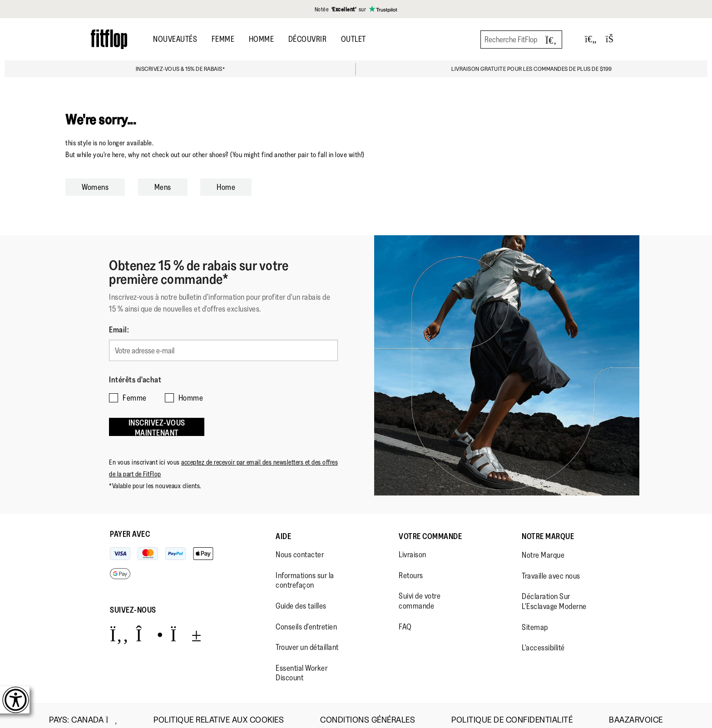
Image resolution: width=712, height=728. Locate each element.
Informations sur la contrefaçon (305, 571)
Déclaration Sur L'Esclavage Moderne (554, 593)
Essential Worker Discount (302, 664)
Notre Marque (548, 527)
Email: (119, 330)
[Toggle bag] (613, 39)
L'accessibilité (543, 639)
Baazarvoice (636, 711)
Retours (411, 566)
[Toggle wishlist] (591, 39)
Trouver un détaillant (307, 638)
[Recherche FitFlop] (521, 40)
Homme (262, 39)
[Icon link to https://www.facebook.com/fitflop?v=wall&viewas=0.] (119, 626)
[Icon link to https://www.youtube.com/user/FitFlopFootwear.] (186, 626)
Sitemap (535, 618)
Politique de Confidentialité (512, 711)
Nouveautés (175, 39)
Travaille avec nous (551, 567)
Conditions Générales (368, 711)
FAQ (405, 618)
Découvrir (308, 39)
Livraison (413, 545)
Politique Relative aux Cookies (219, 711)
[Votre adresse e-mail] (223, 349)
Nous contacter (300, 545)
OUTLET (354, 39)
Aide (283, 527)
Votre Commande (430, 527)
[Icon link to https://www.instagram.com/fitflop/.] (150, 626)
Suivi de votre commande (420, 592)
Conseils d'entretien (306, 618)
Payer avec (130, 525)
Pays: (83, 711)
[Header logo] (109, 39)
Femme (223, 39)
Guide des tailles (301, 597)
